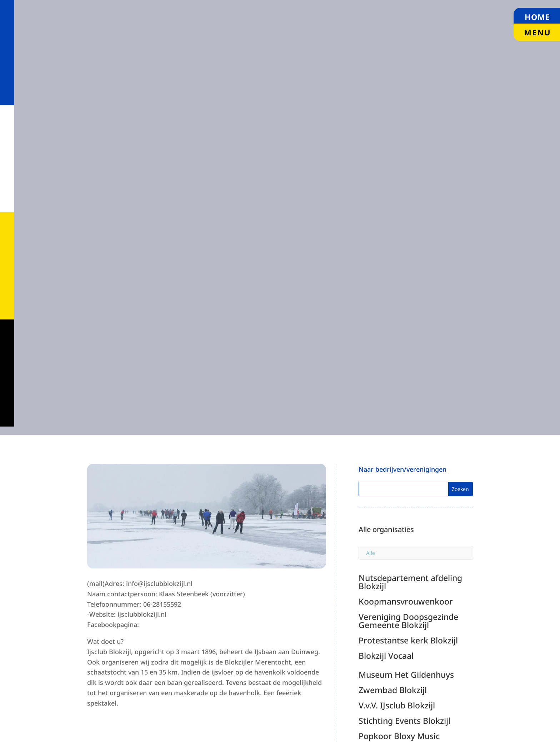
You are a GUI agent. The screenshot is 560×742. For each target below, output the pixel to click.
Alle (371, 553)
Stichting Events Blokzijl (404, 721)
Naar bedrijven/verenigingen (402, 469)
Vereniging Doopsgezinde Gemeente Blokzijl (408, 621)
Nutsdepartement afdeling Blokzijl (410, 582)
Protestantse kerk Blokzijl (408, 640)
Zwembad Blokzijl (393, 690)
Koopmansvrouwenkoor (406, 601)
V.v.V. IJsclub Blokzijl (397, 705)
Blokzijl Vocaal (386, 656)
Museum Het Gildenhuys (406, 675)
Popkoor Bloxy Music (399, 736)
